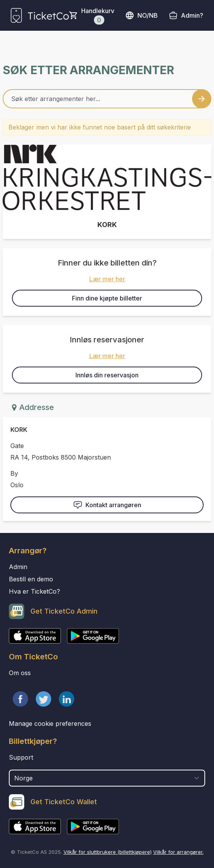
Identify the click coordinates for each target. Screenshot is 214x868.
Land (17, 766)
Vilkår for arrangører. (178, 852)
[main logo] (40, 15)
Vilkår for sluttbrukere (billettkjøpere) (108, 852)
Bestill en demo (31, 579)
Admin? (192, 15)
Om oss (20, 673)
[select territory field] (107, 778)
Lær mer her (107, 279)
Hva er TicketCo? (34, 591)
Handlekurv (98, 16)
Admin (18, 567)
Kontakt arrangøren (107, 505)
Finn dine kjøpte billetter (107, 298)
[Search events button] (202, 99)
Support (21, 757)
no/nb (141, 15)
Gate (17, 446)
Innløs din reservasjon (107, 375)
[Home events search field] (107, 99)
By (14, 473)
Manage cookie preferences (50, 724)
